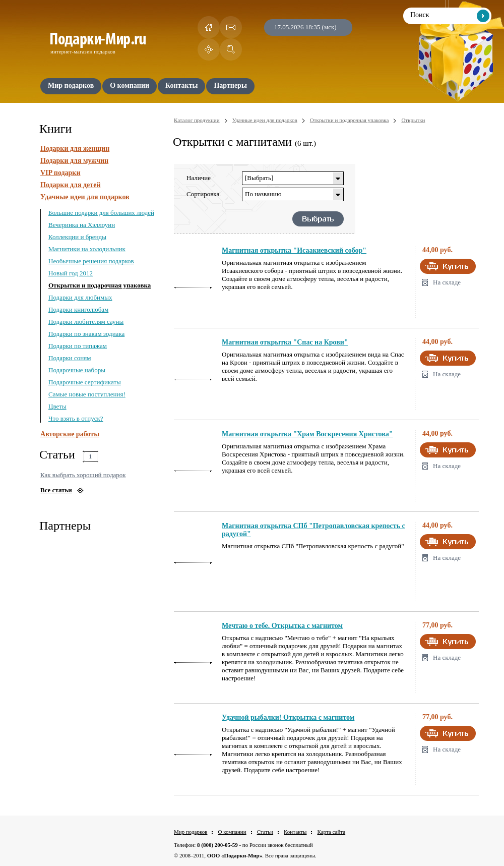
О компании (232, 832)
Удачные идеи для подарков (85, 197)
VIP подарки (60, 173)
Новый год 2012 (71, 273)
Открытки (413, 120)
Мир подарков (191, 832)
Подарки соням (70, 358)
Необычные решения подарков (91, 261)
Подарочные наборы (77, 370)
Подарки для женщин (75, 149)
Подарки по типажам (78, 346)
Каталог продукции (197, 120)
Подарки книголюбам (78, 309)
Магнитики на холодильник (87, 249)
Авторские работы (70, 434)
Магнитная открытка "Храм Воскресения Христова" (307, 434)
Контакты (295, 832)
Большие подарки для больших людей (101, 213)
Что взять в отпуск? (76, 418)
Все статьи (56, 490)
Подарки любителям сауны (86, 322)
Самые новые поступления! (87, 394)
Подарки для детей (70, 185)
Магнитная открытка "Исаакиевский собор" (294, 250)
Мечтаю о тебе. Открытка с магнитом (282, 626)
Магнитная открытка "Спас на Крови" (285, 342)
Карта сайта (331, 832)
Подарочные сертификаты (85, 382)
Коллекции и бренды (77, 237)
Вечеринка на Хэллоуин (82, 225)
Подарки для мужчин (74, 161)
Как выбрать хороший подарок (83, 475)
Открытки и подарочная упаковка (100, 285)
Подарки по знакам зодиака (86, 334)
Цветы (57, 406)
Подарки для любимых (80, 297)
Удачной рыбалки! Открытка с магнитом (288, 717)
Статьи (265, 832)
